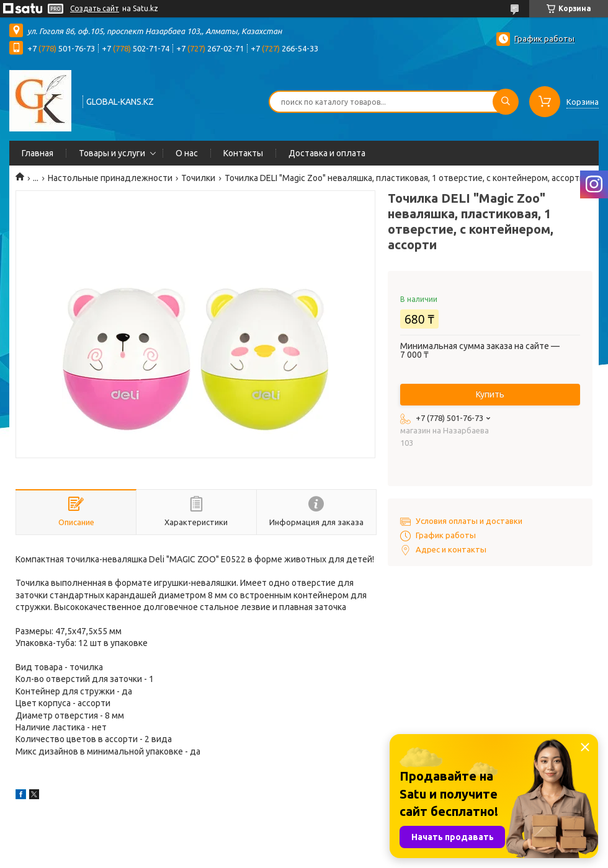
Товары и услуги (112, 153)
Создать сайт (95, 8)
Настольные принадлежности (110, 178)
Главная (38, 153)
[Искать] (506, 102)
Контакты (243, 153)
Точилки (198, 178)
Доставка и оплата (327, 153)
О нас (187, 153)
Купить (490, 394)
